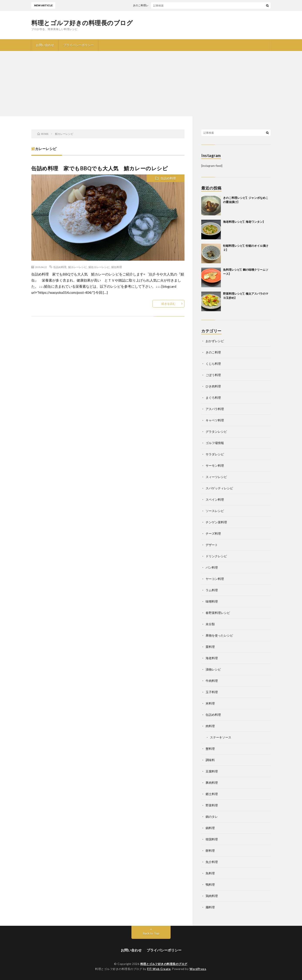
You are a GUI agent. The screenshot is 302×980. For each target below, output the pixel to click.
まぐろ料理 (213, 398)
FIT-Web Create (159, 969)
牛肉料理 (212, 681)
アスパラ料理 (215, 409)
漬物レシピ (213, 669)
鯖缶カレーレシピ (99, 267)
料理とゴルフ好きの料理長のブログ (82, 23)
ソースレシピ (215, 511)
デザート (212, 545)
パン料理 (212, 567)
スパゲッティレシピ (219, 488)
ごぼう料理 (213, 375)
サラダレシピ (215, 454)
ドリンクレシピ (216, 556)
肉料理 (210, 726)
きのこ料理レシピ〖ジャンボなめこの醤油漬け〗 (165, 5)
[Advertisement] (151, 84)
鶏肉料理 (212, 896)
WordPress (198, 969)
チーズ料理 (213, 533)
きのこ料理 (213, 352)
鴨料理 (210, 885)
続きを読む (169, 304)
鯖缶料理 (117, 267)
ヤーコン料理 (215, 579)
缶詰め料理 (168, 178)
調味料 (210, 760)
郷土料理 (212, 794)
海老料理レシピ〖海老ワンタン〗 (244, 222)
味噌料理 (212, 601)
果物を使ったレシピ (219, 635)
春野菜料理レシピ (218, 613)
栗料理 (210, 647)
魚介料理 (212, 862)
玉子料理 (212, 692)
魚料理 (210, 873)
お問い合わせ (45, 45)
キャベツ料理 (215, 420)
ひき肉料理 (213, 386)
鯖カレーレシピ (77, 267)
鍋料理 (210, 828)
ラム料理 (212, 590)
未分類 (210, 624)
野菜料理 (212, 805)
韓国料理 (212, 839)
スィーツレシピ (216, 477)
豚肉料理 (212, 783)
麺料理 (210, 907)
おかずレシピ (215, 341)
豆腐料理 (212, 771)
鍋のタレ (212, 817)
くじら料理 (213, 364)
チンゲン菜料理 (216, 522)
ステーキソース (221, 737)
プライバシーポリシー (79, 45)
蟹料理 (210, 749)
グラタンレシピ (216, 432)
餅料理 (210, 851)
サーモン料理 (215, 465)
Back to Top (151, 933)
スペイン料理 (215, 499)
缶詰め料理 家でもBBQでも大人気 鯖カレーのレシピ (100, 168)
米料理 (210, 703)
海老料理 (212, 658)
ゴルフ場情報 (215, 443)
